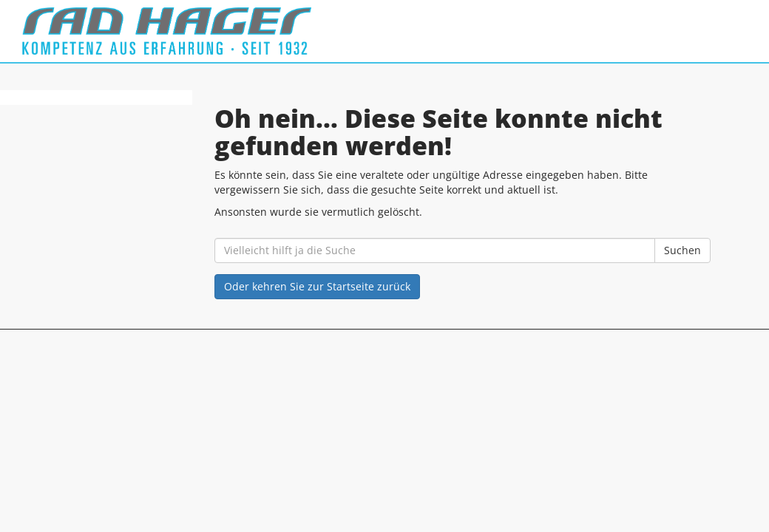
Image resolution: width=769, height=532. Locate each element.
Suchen (682, 250)
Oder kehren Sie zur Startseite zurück (317, 286)
